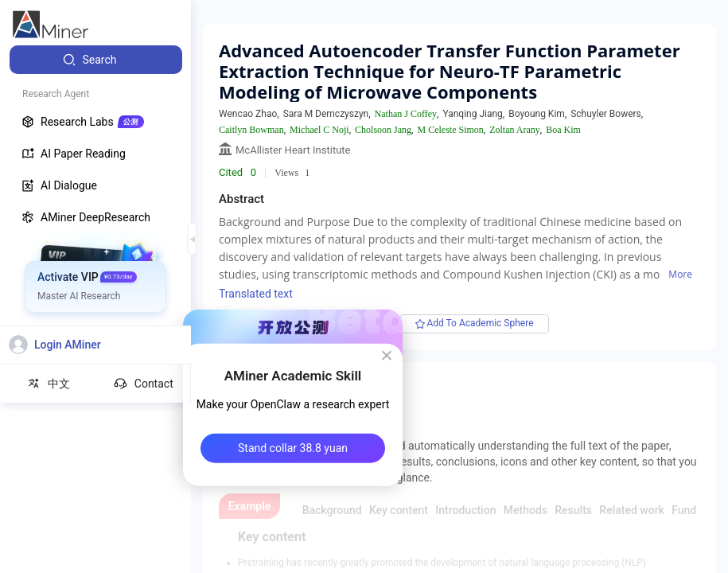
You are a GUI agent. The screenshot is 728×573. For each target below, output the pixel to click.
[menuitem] (96, 60)
